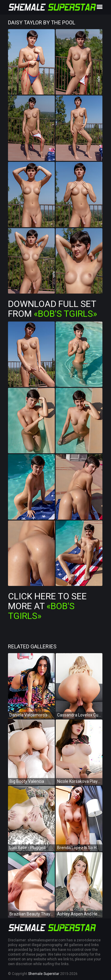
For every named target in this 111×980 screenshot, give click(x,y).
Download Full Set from (53, 309)
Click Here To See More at (47, 606)
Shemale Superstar (44, 974)
